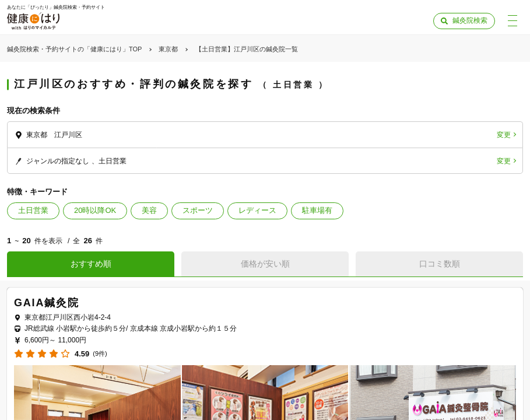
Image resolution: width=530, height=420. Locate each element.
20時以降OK (95, 210)
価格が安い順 (265, 264)
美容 (149, 210)
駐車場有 (317, 210)
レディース (257, 210)
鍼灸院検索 (470, 20)
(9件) (100, 354)
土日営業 (33, 210)
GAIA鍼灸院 (47, 303)
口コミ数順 (440, 264)
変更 (504, 135)
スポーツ (198, 210)
